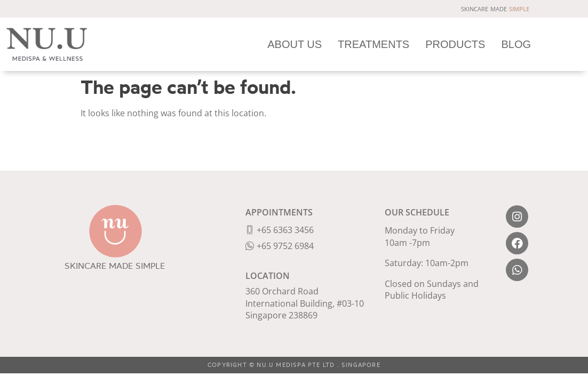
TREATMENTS (374, 44)
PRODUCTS (456, 44)
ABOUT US (295, 44)
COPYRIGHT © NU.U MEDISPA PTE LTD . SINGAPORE (294, 365)
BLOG (517, 44)
